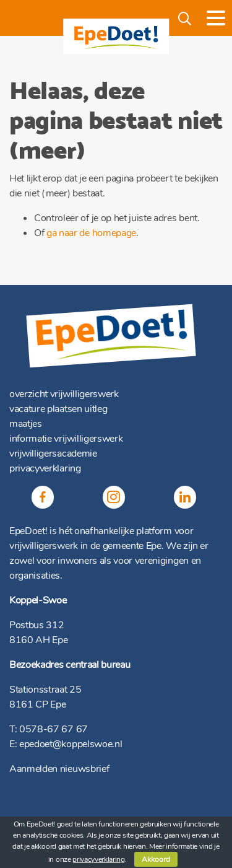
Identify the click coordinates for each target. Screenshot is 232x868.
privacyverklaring (45, 468)
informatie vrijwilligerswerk (66, 439)
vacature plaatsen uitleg (58, 409)
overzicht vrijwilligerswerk (64, 394)
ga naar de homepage (91, 233)
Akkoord (156, 859)
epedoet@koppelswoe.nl (71, 744)
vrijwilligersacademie (53, 454)
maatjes (26, 424)
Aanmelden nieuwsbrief (59, 769)
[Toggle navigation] (216, 18)
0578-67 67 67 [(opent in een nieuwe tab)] (54, 729)
